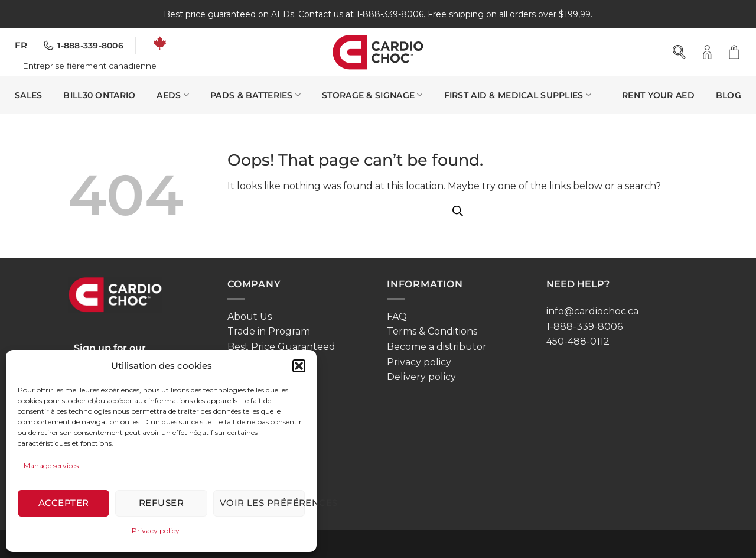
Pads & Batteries (255, 95)
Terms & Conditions (432, 331)
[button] (299, 366)
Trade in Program (269, 331)
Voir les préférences (262, 503)
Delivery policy (421, 377)
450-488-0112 (578, 341)
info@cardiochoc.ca (592, 311)
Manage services (51, 465)
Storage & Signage (372, 95)
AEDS (173, 95)
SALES (28, 95)
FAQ (397, 317)
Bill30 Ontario (99, 95)
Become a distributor (437, 347)
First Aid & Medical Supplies (518, 95)
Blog (729, 95)
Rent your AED (658, 95)
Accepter (64, 503)
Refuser (161, 503)
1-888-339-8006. (391, 14)
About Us (250, 317)
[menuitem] (21, 46)
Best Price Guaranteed (281, 347)
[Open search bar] (680, 52)
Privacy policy (156, 531)
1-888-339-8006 (584, 327)
